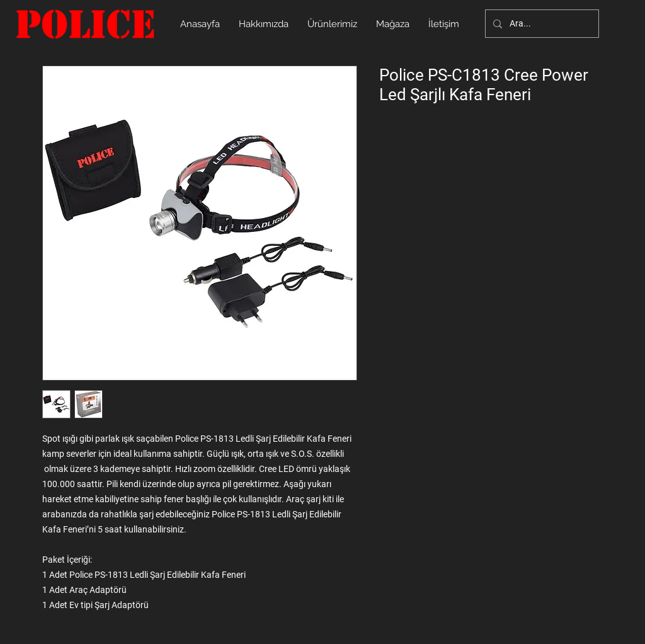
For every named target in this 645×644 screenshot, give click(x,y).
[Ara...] (541, 24)
